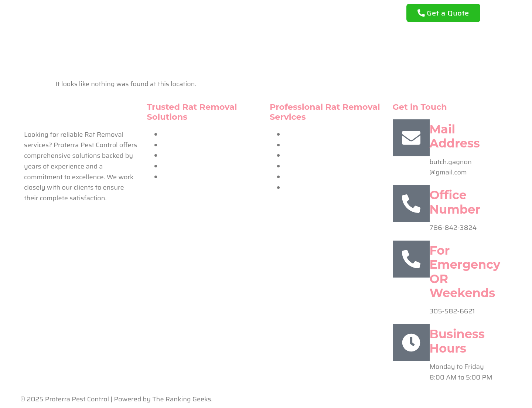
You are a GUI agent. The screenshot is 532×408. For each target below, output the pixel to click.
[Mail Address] (411, 138)
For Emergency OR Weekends (465, 272)
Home (202, 12)
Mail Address (455, 136)
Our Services (288, 12)
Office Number (455, 202)
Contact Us (266, 29)
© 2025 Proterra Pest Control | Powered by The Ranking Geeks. (117, 399)
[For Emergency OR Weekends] (411, 259)
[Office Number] (411, 204)
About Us (240, 12)
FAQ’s (331, 12)
